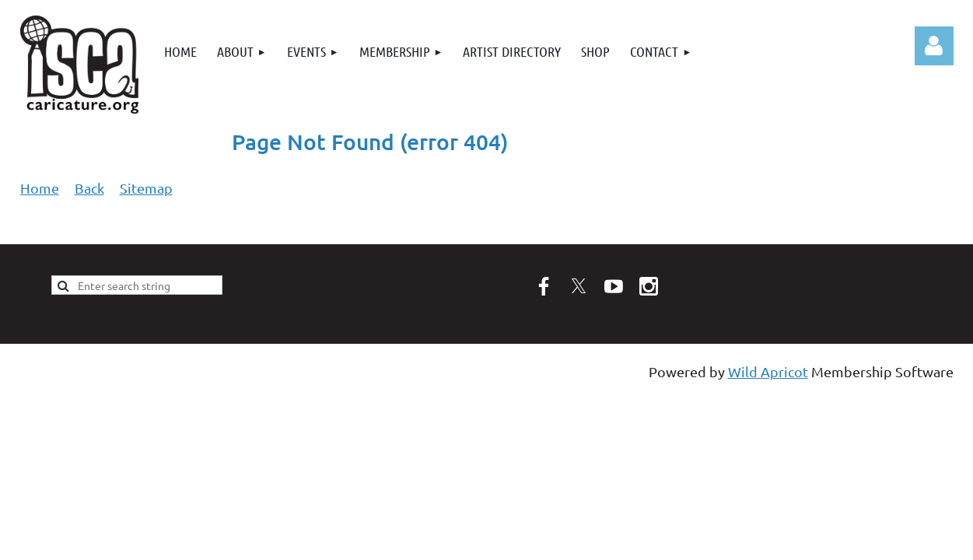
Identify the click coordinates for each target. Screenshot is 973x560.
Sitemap (146, 188)
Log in (934, 46)
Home (40, 188)
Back (89, 188)
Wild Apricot (768, 371)
